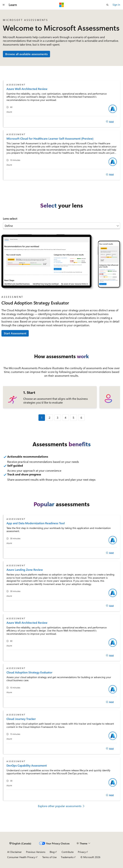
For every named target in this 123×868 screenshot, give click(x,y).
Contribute (68, 852)
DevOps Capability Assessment (27, 765)
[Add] (110, 122)
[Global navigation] (4, 5)
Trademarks (67, 857)
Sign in (116, 5)
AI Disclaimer (14, 852)
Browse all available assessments (26, 54)
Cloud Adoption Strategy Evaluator (29, 672)
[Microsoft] (62, 5)
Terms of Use (49, 857)
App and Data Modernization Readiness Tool (36, 523)
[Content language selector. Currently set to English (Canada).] (20, 843)
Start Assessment (15, 333)
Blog (52, 852)
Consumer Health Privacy (21, 857)
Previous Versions (36, 852)
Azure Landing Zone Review (25, 570)
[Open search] (107, 5)
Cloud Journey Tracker (21, 719)
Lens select (10, 218)
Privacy (82, 852)
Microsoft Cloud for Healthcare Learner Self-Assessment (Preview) (50, 138)
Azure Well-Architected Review (27, 89)
